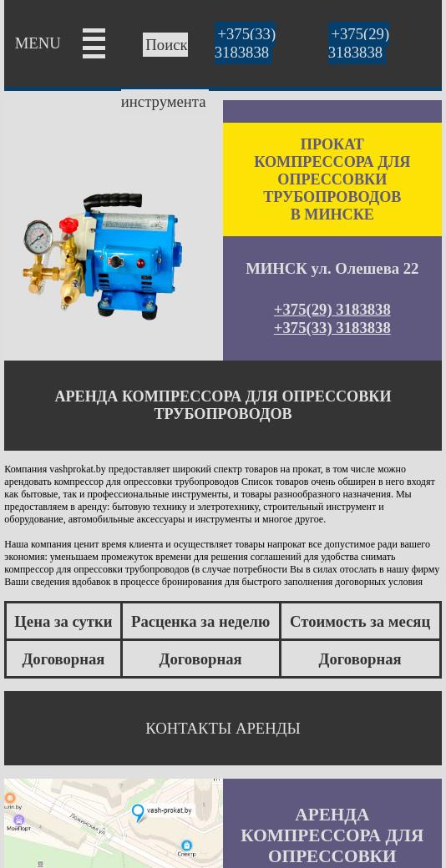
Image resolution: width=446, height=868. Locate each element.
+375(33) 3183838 (245, 43)
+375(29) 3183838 (359, 43)
